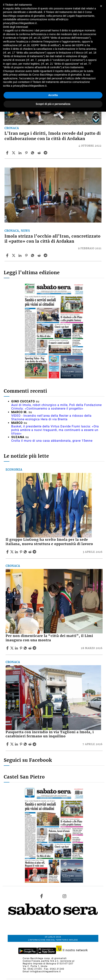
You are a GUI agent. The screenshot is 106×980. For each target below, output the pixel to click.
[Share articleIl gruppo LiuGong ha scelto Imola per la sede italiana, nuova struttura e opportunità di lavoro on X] (12, 552)
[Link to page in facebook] (42, 896)
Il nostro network (72, 950)
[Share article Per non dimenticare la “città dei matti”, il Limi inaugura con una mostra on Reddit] (30, 648)
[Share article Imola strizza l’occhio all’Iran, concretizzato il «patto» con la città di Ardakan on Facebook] (8, 255)
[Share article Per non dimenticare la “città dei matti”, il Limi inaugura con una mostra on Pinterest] (21, 648)
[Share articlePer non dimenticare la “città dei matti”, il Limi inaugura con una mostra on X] (12, 648)
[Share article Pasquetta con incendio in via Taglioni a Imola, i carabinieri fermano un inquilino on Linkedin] (17, 744)
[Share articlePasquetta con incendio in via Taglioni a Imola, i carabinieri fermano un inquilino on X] (12, 744)
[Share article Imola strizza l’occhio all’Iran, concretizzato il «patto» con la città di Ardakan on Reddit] (40, 255)
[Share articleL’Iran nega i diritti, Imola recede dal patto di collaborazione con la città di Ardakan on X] (14, 153)
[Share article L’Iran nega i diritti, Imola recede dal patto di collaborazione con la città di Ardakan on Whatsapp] (33, 153)
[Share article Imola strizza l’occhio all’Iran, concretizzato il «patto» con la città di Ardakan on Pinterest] (27, 255)
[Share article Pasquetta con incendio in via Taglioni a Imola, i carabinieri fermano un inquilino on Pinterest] (21, 744)
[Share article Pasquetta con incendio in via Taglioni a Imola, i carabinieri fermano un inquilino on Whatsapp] (26, 744)
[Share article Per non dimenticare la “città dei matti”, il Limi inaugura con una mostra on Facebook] (8, 648)
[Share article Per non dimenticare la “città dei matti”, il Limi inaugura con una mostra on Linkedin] (17, 648)
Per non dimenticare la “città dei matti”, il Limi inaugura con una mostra (49, 638)
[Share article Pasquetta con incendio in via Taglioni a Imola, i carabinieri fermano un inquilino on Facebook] (8, 744)
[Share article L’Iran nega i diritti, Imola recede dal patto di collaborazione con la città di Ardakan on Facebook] (8, 153)
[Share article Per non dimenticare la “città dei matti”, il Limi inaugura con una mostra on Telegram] (35, 648)
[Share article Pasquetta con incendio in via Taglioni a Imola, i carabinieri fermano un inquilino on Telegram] (35, 744)
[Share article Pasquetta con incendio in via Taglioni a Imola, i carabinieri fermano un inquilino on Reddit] (30, 744)
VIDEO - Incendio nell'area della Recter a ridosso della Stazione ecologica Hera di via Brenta (51, 417)
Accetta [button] (53, 95)
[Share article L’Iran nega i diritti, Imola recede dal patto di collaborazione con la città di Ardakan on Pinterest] (27, 153)
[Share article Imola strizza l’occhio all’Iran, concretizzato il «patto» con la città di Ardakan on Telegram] (46, 255)
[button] (101, 6)
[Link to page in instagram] (64, 896)
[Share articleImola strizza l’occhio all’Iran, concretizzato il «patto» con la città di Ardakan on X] (14, 255)
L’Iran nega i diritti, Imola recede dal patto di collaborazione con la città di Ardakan (53, 136)
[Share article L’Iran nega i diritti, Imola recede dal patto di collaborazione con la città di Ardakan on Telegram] (46, 153)
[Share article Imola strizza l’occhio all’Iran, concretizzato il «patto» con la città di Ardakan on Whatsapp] (33, 255)
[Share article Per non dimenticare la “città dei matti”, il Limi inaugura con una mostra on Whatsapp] (26, 648)
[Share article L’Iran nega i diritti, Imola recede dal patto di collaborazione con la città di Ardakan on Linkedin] (20, 153)
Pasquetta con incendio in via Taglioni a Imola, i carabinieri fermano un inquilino (50, 734)
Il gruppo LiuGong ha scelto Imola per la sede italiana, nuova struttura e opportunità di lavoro (49, 542)
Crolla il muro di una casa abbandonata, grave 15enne (52, 441)
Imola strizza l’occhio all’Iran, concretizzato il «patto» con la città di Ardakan (53, 239)
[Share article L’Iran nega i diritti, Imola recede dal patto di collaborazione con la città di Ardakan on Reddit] (40, 153)
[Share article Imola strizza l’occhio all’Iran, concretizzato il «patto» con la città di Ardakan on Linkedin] (20, 255)
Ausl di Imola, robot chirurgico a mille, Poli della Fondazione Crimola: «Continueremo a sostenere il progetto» (56, 407)
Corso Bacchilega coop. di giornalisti (45, 958)
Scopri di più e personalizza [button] (53, 104)
